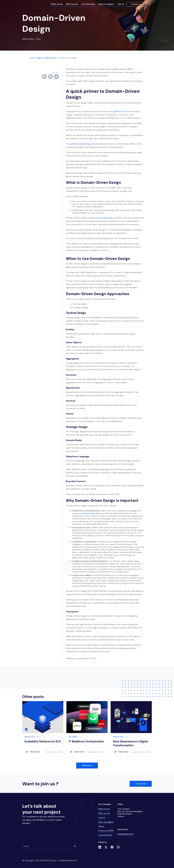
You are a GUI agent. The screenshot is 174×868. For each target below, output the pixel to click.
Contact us (141, 784)
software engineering (80, 144)
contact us (136, 4)
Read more (87, 765)
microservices (106, 218)
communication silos (90, 513)
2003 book (119, 111)
